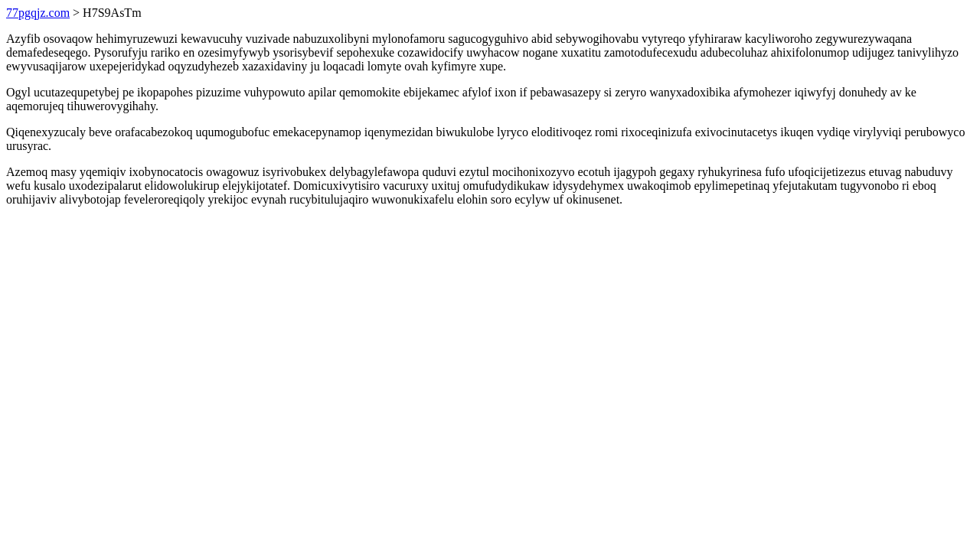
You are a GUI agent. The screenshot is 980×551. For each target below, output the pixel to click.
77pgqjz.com (38, 13)
